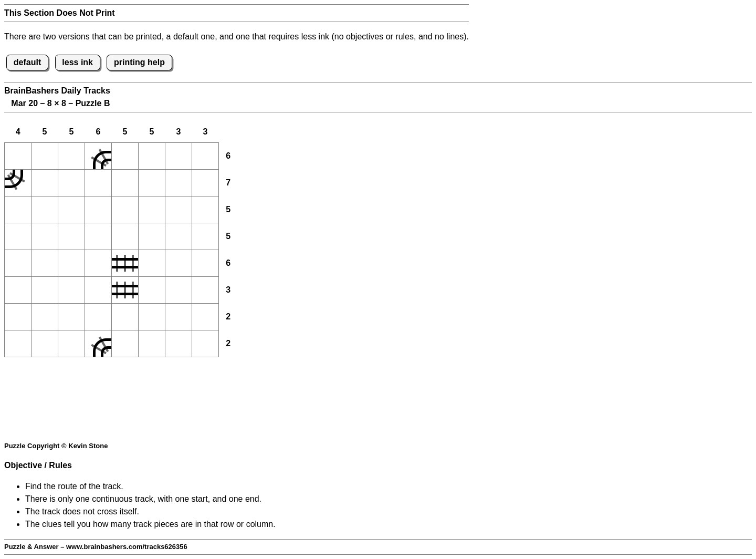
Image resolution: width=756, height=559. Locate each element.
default (27, 62)
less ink (77, 62)
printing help (139, 62)
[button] (18, 156)
